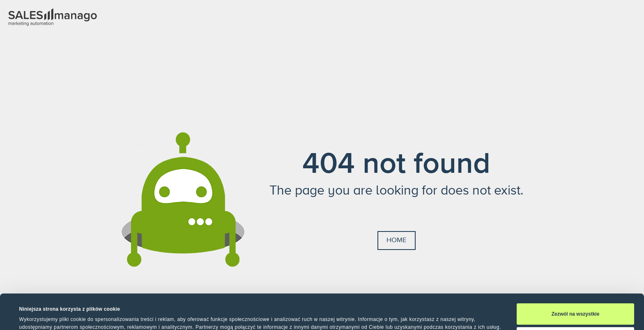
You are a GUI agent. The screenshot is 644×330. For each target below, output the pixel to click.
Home (397, 240)
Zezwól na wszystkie (576, 284)
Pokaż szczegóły (39, 315)
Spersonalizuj (576, 307)
